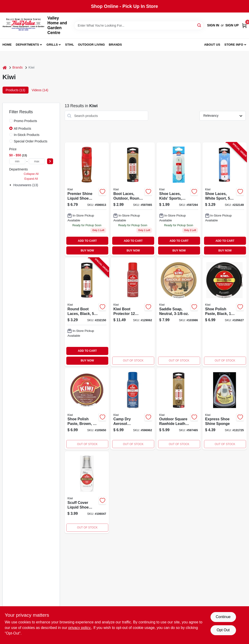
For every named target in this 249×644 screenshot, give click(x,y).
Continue (223, 617)
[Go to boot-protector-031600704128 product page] (133, 312)
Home (7, 45)
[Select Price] (50, 161)
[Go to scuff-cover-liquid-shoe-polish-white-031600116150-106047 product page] (87, 492)
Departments (27, 45)
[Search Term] (139, 25)
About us (212, 45)
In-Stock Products (27, 135)
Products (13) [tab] (16, 90)
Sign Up (232, 25)
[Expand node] (11, 185)
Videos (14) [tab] (40, 90)
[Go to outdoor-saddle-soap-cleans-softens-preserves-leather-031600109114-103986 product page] (179, 312)
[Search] (200, 25)
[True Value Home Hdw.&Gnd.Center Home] (23, 26)
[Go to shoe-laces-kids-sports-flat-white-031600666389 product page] (179, 199)
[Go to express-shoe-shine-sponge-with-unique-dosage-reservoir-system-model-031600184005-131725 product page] (225, 409)
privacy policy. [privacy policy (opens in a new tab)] (80, 628)
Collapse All (31, 174)
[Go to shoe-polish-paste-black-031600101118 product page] (225, 312)
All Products (23, 129)
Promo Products (26, 121)
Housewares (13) (26, 185)
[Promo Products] (11, 121)
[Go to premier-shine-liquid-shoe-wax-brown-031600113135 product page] (87, 199)
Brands (115, 45)
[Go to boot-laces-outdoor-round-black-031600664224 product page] (133, 199)
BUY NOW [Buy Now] (87, 251)
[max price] (37, 161)
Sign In (213, 25)
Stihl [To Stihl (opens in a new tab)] (70, 45)
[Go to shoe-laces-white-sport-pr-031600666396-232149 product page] (225, 199)
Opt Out (223, 630)
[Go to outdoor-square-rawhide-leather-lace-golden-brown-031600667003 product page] (179, 409)
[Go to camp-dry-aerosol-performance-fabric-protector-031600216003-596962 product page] (133, 409)
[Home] (5, 68)
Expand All (31, 179)
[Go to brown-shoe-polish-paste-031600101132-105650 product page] (87, 409)
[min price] (17, 161)
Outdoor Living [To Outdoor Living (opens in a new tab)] (91, 45)
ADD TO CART (87, 241)
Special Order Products (31, 141)
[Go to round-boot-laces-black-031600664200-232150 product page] (87, 312)
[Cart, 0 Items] (244, 25)
